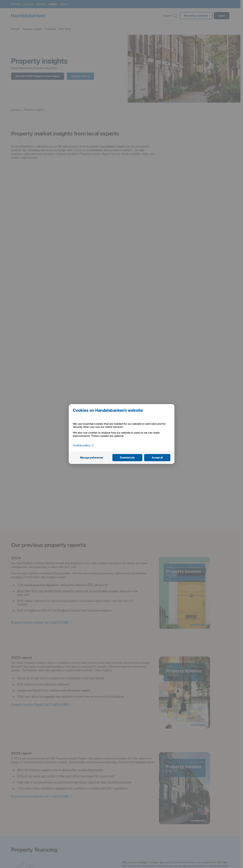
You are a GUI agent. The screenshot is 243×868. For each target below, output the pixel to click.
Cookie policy (84, 445)
